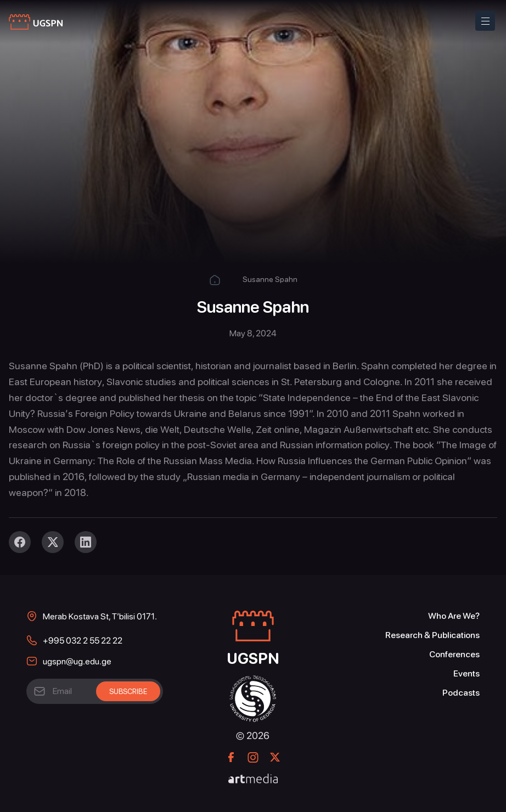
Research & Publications (432, 635)
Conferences (454, 654)
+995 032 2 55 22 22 (83, 641)
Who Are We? (454, 616)
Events (466, 673)
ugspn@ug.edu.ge (77, 661)
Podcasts (461, 693)
